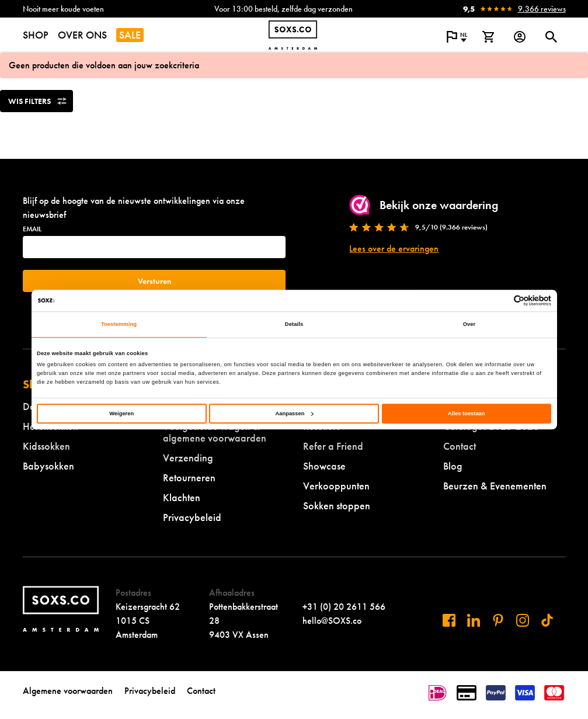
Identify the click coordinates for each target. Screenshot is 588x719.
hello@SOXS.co (332, 621)
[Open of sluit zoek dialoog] (551, 37)
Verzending (188, 458)
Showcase (324, 466)
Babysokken (48, 466)
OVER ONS (82, 35)
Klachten (182, 497)
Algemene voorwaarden (68, 691)
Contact (460, 446)
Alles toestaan (466, 414)
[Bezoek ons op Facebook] (449, 620)
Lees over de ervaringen (394, 249)
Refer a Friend (333, 446)
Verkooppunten (336, 486)
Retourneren (189, 477)
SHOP (36, 35)
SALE (130, 35)
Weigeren (121, 414)
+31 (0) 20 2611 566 (344, 607)
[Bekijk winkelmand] (488, 37)
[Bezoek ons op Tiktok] (547, 620)
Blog (453, 466)
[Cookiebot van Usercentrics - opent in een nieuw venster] (500, 301)
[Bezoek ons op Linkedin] (474, 620)
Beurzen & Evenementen (495, 486)
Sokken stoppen (337, 506)
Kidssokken (46, 446)
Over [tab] (469, 325)
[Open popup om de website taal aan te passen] (457, 37)
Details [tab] (294, 325)
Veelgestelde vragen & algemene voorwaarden (215, 432)
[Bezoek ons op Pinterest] (498, 620)
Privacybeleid (192, 517)
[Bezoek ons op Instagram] (523, 620)
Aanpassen (295, 414)
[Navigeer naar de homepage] (293, 35)
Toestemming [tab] (119, 325)
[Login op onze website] (520, 37)
